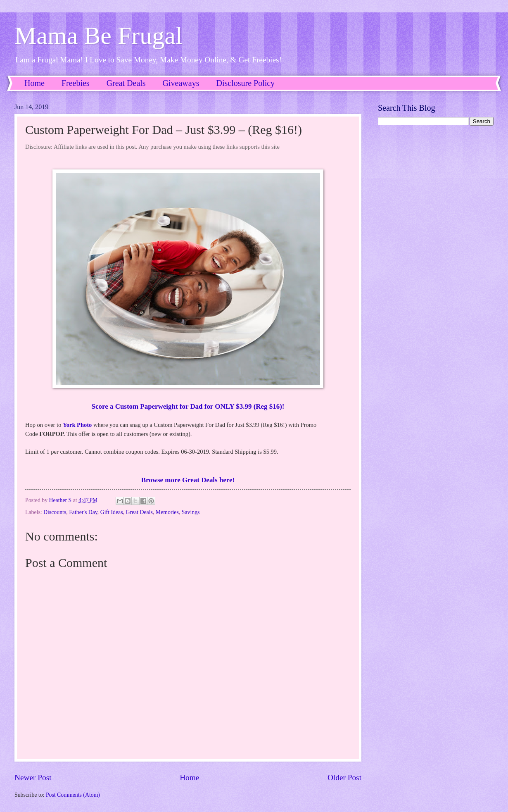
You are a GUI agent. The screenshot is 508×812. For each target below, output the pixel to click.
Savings (191, 512)
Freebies (76, 83)
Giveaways (181, 83)
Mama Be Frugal (99, 36)
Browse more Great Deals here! (188, 480)
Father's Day (83, 512)
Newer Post (33, 777)
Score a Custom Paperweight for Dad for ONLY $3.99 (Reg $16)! (188, 406)
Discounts (55, 512)
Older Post (344, 777)
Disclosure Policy (245, 83)
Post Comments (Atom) (73, 795)
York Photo (77, 425)
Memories (167, 512)
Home (34, 83)
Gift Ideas (112, 512)
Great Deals (126, 83)
